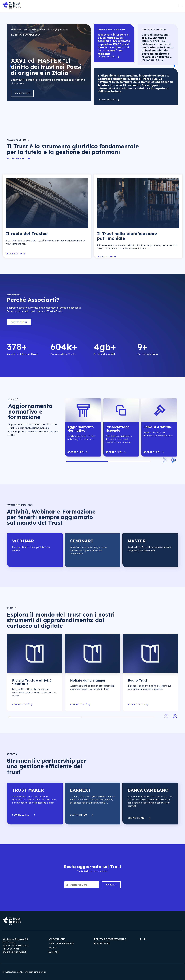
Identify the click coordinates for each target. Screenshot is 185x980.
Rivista (53, 948)
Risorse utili (102, 943)
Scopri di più (22, 93)
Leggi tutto (14, 254)
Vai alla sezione (107, 57)
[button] (10, 66)
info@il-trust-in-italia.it (14, 952)
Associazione (57, 939)
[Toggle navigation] (181, 6)
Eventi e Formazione (61, 943)
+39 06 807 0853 (11, 949)
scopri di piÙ (76, 452)
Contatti (54, 952)
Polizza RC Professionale (110, 939)
